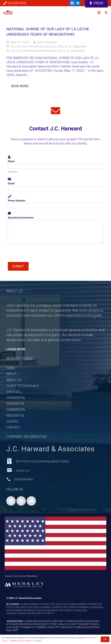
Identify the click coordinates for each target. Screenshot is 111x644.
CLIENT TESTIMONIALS (23, 386)
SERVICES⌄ (14, 392)
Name (11, 161)
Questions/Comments (21, 218)
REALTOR (54, 627)
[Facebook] (72, 3)
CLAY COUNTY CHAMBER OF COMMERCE (27, 627)
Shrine (63, 46)
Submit (18, 266)
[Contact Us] (11, 471)
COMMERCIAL (16, 398)
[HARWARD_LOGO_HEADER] (8, 12)
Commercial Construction (39, 46)
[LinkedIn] (78, 3)
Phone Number (17, 201)
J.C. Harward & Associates (28, 598)
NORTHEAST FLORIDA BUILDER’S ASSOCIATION (75, 621)
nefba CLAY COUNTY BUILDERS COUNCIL (78, 624)
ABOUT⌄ (13, 374)
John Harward (47, 42)
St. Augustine (78, 46)
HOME (11, 368)
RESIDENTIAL (16, 404)
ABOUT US (14, 380)
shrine (61, 51)
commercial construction (39, 51)
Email (11, 183)
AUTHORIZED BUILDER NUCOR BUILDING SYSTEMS (32, 624)
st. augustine (76, 51)
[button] (106, 12)
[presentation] (32, 253)
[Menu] (99, 12)
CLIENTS (12, 421)
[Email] (31, 501)
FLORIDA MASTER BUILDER (37, 621)
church (15, 51)
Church (16, 46)
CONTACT (13, 427)
